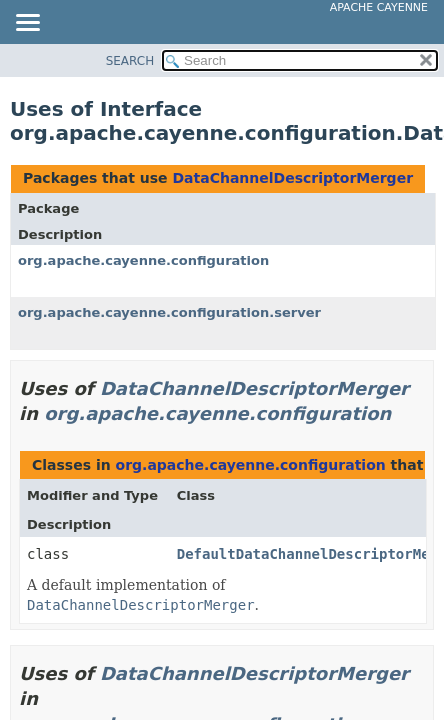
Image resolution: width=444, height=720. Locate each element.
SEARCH (130, 61)
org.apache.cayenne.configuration (143, 260)
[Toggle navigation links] (27, 24)
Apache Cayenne (379, 7)
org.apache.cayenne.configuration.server (169, 312)
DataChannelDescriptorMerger (292, 178)
